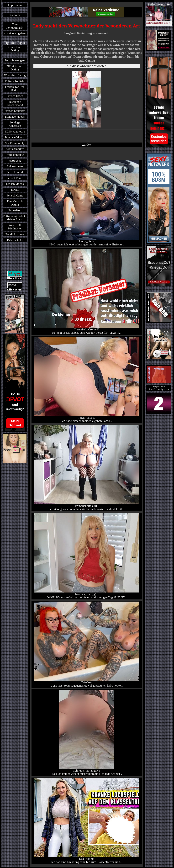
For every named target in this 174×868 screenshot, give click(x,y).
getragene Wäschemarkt (15, 103)
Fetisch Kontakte (15, 111)
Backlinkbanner (15, 234)
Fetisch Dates (15, 96)
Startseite (15, 15)
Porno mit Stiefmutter (15, 227)
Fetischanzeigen (15, 60)
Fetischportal (15, 172)
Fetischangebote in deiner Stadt (15, 218)
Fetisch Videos (15, 184)
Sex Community (15, 143)
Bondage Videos (15, 117)
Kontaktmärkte (15, 149)
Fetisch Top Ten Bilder (15, 89)
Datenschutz (15, 240)
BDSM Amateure (15, 132)
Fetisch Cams (15, 196)
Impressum (15, 5)
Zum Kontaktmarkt (15, 26)
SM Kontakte (15, 166)
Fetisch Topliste (15, 81)
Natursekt (15, 161)
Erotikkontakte (15, 155)
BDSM (15, 190)
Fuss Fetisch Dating (15, 49)
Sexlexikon (15, 210)
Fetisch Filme (15, 178)
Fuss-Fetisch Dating (15, 203)
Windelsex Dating (15, 75)
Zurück (87, 145)
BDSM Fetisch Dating (15, 68)
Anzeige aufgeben (15, 33)
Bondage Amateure (15, 124)
